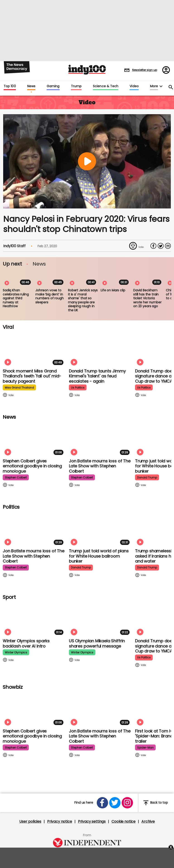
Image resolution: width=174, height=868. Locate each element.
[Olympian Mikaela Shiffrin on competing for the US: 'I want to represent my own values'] (100, 619)
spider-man (145, 748)
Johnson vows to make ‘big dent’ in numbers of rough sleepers (50, 296)
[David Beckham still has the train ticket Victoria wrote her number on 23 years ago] (148, 278)
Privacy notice (60, 822)
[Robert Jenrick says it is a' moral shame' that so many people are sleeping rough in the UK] (83, 278)
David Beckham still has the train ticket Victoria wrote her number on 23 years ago (147, 298)
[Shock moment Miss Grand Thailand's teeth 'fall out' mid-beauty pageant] (34, 349)
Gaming (53, 86)
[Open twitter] (115, 803)
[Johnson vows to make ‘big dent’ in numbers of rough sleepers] (50, 278)
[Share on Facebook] (153, 246)
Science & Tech (106, 86)
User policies (30, 822)
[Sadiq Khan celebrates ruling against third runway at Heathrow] (18, 278)
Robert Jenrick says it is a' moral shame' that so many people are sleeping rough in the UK (83, 300)
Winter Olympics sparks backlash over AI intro (26, 643)
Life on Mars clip (113, 290)
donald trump (147, 478)
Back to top (156, 803)
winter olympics (16, 652)
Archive (148, 822)
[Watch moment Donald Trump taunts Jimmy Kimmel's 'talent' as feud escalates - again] (100, 349)
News (31, 86)
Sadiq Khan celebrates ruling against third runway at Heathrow (16, 298)
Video (134, 86)
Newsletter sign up (145, 70)
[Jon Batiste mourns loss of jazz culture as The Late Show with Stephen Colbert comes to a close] (100, 439)
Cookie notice (123, 822)
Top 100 (10, 86)
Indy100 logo (87, 70)
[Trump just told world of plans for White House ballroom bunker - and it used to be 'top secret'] (100, 529)
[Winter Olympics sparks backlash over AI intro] (34, 619)
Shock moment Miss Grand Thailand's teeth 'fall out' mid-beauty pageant (32, 376)
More (154, 86)
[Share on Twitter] (161, 246)
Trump (76, 86)
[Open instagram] (127, 803)
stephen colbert (16, 478)
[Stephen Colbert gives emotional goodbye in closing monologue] (34, 439)
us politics (78, 388)
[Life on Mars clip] (116, 278)
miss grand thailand (19, 388)
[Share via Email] (168, 246)
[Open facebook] (102, 803)
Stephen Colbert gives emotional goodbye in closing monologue (32, 466)
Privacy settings (92, 822)
